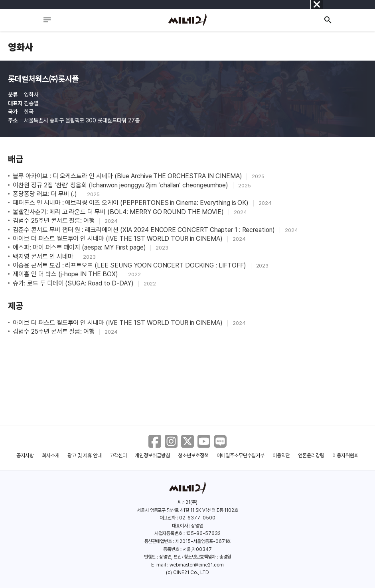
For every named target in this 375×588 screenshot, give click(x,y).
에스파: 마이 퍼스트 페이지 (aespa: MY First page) (80, 247)
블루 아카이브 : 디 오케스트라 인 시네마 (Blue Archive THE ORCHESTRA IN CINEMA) (128, 176)
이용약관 (281, 455)
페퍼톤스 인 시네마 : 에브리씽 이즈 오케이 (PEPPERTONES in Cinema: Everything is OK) (131, 203)
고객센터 (118, 455)
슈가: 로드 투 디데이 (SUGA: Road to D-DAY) (74, 283)
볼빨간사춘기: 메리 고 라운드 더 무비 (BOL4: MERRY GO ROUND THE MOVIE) (119, 212)
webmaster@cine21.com (197, 565)
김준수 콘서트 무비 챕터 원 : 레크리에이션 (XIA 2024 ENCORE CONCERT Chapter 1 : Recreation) (145, 230)
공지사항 (25, 455)
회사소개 (51, 455)
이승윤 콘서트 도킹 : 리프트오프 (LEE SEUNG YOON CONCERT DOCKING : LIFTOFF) (130, 265)
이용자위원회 (345, 455)
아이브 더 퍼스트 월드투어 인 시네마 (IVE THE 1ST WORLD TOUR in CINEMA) (118, 239)
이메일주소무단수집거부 (241, 455)
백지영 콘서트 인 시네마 (44, 257)
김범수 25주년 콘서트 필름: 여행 (54, 221)
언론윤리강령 (311, 455)
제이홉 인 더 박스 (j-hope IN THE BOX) (66, 274)
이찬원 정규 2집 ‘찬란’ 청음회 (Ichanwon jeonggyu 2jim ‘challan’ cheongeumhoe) (121, 185)
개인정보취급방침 (152, 455)
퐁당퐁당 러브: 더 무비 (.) (46, 194)
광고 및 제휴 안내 (85, 455)
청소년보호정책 (193, 455)
